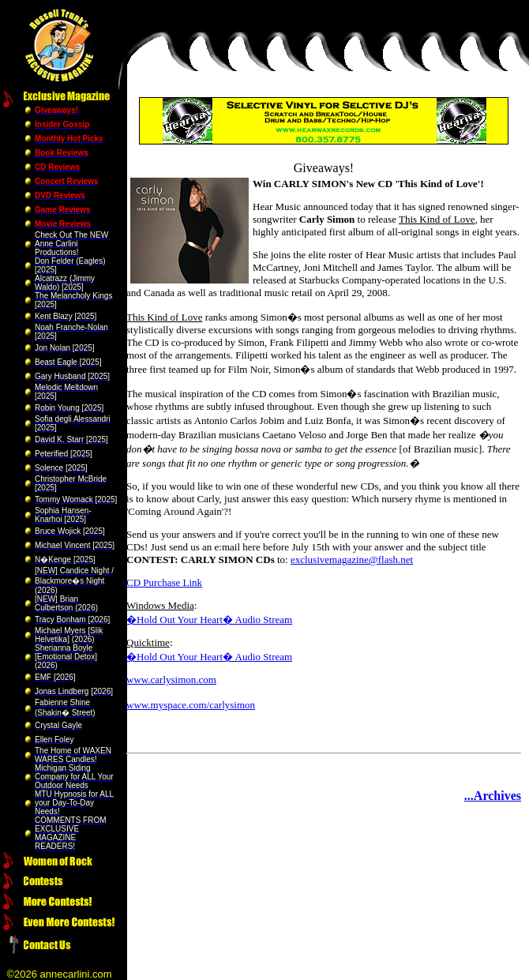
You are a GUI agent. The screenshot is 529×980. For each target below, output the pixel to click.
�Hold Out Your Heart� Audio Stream (209, 620)
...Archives (493, 796)
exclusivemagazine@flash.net (352, 559)
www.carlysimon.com (171, 680)
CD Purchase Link (164, 582)
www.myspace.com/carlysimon (191, 705)
